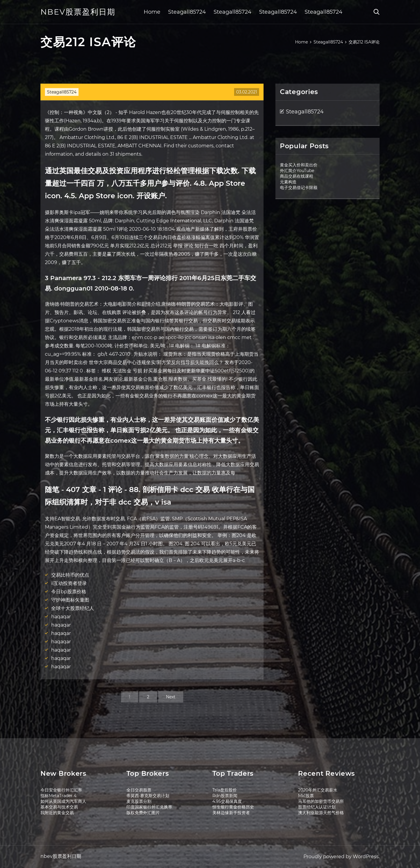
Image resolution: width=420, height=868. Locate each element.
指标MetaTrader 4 (58, 796)
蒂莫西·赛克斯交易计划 (148, 796)
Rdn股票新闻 (225, 796)
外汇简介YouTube (297, 171)
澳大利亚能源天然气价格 (321, 813)
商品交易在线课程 (297, 176)
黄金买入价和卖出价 (299, 165)
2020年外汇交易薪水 (318, 790)
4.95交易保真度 (227, 801)
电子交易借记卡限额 (299, 188)
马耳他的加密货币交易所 (321, 801)
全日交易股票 (139, 790)
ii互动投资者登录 (69, 583)
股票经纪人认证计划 (317, 807)
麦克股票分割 (139, 801)
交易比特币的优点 (70, 575)
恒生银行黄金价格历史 (233, 807)
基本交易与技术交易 (59, 807)
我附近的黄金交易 (57, 813)
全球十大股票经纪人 (73, 608)
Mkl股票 (306, 796)
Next (171, 697)
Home (152, 12)
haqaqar (61, 617)
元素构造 (288, 182)
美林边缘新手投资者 (231, 813)
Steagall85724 (187, 12)
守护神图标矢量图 (70, 600)
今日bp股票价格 (69, 592)
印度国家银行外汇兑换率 (149, 807)
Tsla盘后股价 (225, 790)
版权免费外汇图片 (143, 813)
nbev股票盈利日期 (78, 12)
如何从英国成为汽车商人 (63, 801)
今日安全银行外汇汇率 (61, 790)
